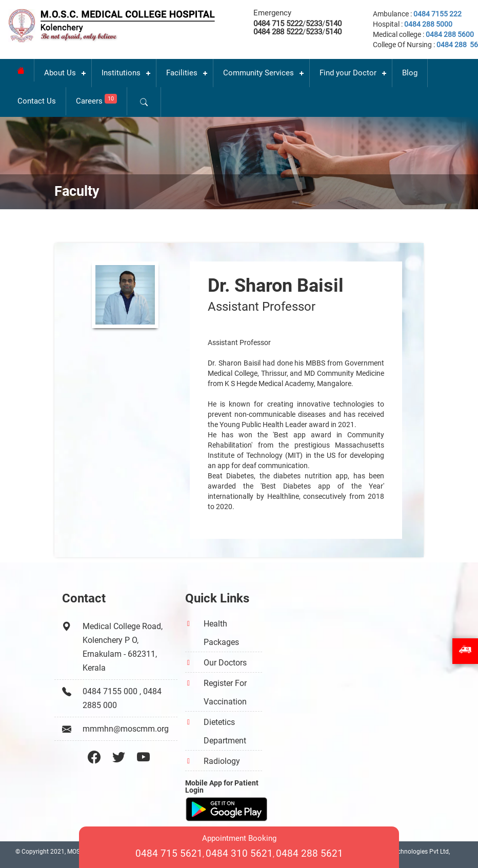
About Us (60, 73)
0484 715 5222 (278, 24)
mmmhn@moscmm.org (126, 729)
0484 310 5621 (239, 853)
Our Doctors (225, 663)
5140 (333, 24)
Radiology (222, 761)
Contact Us (37, 101)
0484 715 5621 (169, 853)
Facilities (182, 73)
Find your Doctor (348, 73)
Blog (410, 73)
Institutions (121, 73)
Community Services (258, 73)
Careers (96, 100)
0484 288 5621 (310, 853)
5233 (314, 24)
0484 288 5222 (278, 32)
